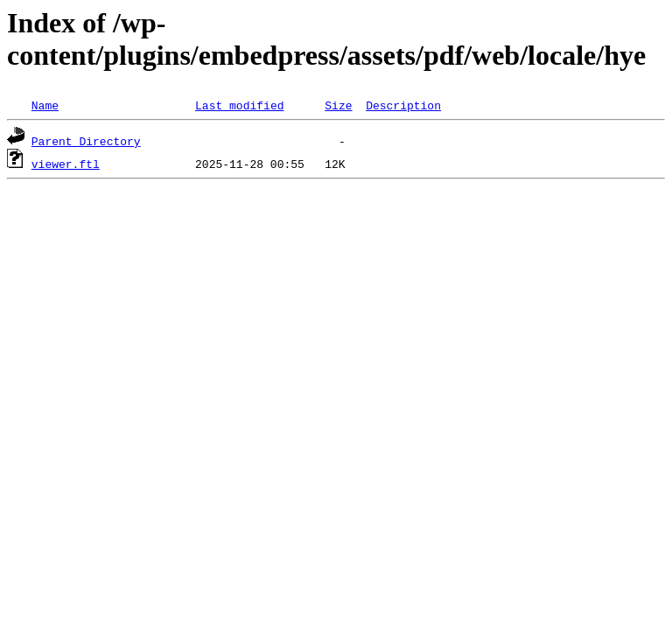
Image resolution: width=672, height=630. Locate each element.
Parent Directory (86, 141)
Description (403, 105)
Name (45, 105)
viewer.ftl (66, 164)
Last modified (239, 105)
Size (338, 105)
